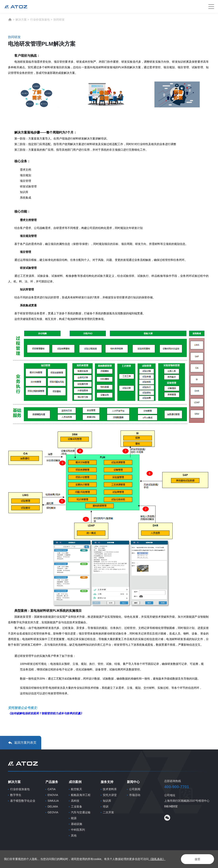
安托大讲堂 (110, 795)
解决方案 (21, 20)
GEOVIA (53, 812)
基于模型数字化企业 (23, 801)
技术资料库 (110, 789)
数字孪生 (16, 795)
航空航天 (77, 789)
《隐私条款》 (157, 859)
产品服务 (52, 782)
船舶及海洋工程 (81, 795)
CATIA (52, 789)
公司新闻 (135, 789)
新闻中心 (133, 782)
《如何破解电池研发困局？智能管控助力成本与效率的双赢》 (46, 713)
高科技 (75, 801)
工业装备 (77, 807)
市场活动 (135, 795)
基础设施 (77, 824)
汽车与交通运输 (81, 812)
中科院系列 (78, 830)
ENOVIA (53, 795)
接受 (197, 859)
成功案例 (75, 782)
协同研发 (59, 20)
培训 (106, 807)
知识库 (107, 801)
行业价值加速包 (40, 20)
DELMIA (53, 807)
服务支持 (107, 782)
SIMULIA (53, 801)
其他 (74, 835)
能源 (74, 818)
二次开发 (108, 812)
